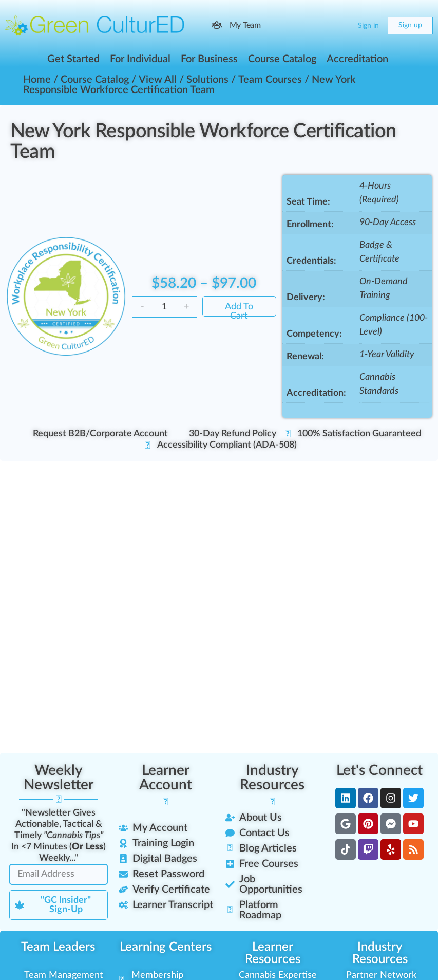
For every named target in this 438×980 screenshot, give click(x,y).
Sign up (410, 25)
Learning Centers (166, 947)
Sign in (368, 26)
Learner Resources (273, 953)
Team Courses (270, 80)
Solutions (207, 80)
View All (158, 80)
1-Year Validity (387, 355)
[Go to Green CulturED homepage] (95, 25)
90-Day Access (388, 223)
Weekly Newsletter (59, 778)
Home (37, 80)
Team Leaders (58, 947)
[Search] (321, 26)
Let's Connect (379, 770)
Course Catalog (95, 80)
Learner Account (166, 778)
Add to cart (239, 309)
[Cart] (341, 26)
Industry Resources (272, 778)
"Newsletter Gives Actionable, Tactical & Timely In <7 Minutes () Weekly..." (59, 836)
